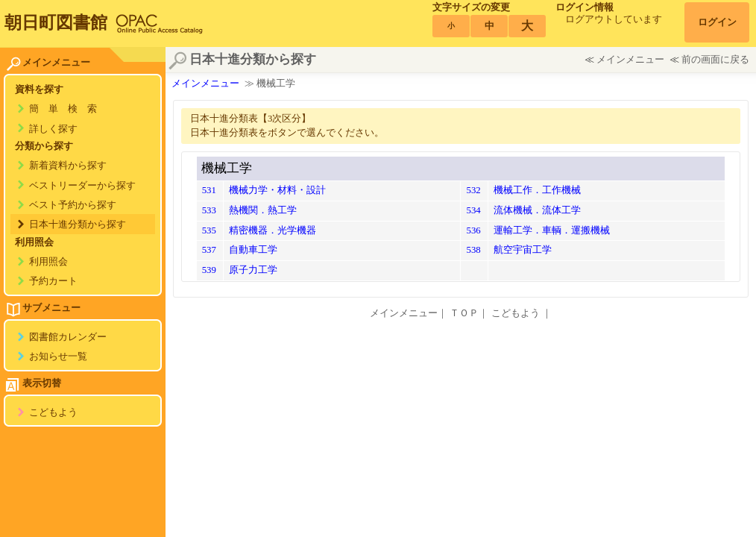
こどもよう (53, 412)
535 (209, 230)
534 (473, 210)
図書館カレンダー (68, 337)
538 (473, 250)
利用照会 (48, 262)
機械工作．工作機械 (537, 190)
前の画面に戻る (715, 60)
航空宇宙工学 (523, 250)
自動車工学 (253, 250)
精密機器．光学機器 (273, 230)
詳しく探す (53, 129)
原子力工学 (253, 270)
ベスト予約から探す (73, 205)
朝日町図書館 (56, 22)
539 (209, 270)
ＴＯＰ (464, 313)
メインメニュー (630, 60)
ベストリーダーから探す (82, 186)
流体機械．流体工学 (537, 210)
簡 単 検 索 (63, 109)
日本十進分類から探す (78, 224)
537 (209, 250)
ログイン (717, 22)
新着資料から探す (68, 166)
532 (473, 190)
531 (209, 190)
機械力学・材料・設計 (277, 190)
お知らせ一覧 (58, 357)
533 (209, 210)
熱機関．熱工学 (263, 210)
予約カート (53, 281)
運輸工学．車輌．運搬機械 (552, 230)
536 (473, 230)
